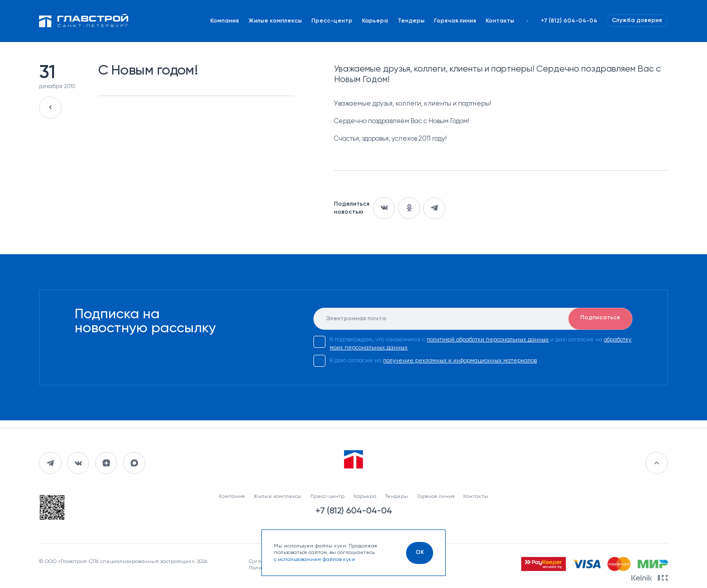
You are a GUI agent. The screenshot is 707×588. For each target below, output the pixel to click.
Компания (225, 21)
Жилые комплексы (275, 21)
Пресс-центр (332, 21)
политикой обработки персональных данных (488, 340)
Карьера (375, 21)
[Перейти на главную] (84, 21)
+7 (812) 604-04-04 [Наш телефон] (569, 21)
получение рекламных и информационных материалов (460, 361)
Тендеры (411, 21)
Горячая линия (455, 21)
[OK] (420, 553)
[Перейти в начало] (656, 463)
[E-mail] (473, 319)
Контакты (500, 21)
